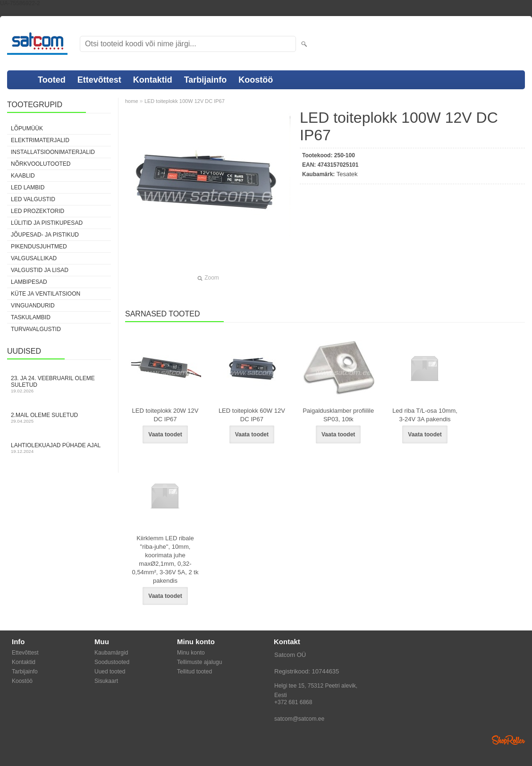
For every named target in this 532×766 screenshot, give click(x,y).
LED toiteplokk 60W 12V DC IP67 (252, 415)
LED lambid (28, 187)
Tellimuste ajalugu (199, 662)
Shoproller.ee (508, 740)
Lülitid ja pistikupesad (47, 223)
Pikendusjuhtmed (39, 247)
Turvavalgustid (36, 329)
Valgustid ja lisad (40, 270)
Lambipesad (29, 282)
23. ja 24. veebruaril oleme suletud (59, 384)
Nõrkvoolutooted (41, 164)
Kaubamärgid (111, 653)
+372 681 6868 (293, 702)
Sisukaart (106, 681)
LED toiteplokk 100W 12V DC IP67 (185, 101)
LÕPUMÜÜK (27, 128)
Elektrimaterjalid (40, 140)
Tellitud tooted (194, 672)
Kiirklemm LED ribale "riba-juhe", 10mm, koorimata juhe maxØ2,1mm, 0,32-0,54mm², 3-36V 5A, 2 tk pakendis (165, 559)
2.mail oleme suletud (59, 418)
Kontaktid (153, 80)
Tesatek (347, 174)
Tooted (52, 80)
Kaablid (23, 176)
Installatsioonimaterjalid (53, 152)
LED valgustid (33, 199)
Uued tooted (110, 672)
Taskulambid (31, 317)
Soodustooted (112, 662)
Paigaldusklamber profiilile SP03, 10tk (338, 415)
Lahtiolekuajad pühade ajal (59, 448)
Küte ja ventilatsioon (46, 294)
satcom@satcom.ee (299, 719)
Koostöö (256, 80)
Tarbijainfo (206, 80)
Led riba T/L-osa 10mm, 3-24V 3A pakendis (425, 415)
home (132, 101)
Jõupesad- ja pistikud (45, 235)
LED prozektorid (38, 211)
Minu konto (191, 653)
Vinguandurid (33, 306)
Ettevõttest (99, 80)
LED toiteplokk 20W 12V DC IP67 (165, 415)
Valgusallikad (34, 258)
